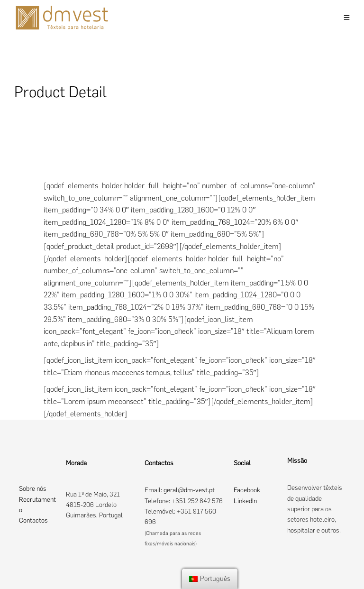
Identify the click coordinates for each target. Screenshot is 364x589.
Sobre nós (33, 489)
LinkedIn (245, 501)
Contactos (33, 520)
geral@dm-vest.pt (189, 490)
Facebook (247, 490)
